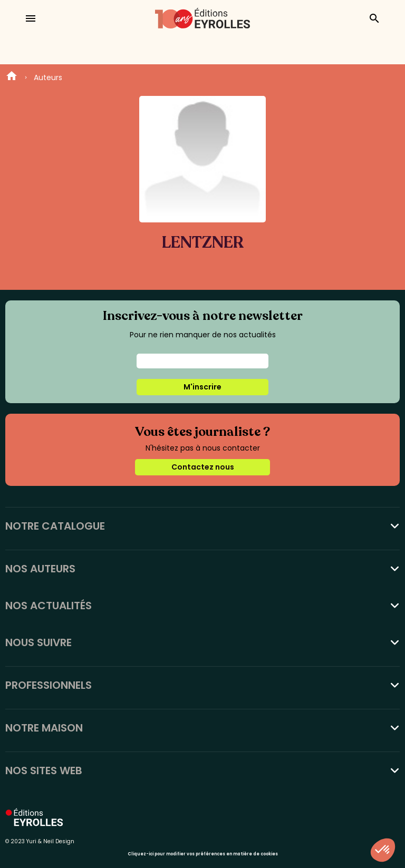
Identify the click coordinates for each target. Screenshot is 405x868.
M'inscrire (202, 387)
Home (12, 77)
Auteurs (48, 77)
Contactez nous (203, 467)
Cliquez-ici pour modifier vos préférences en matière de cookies (203, 854)
